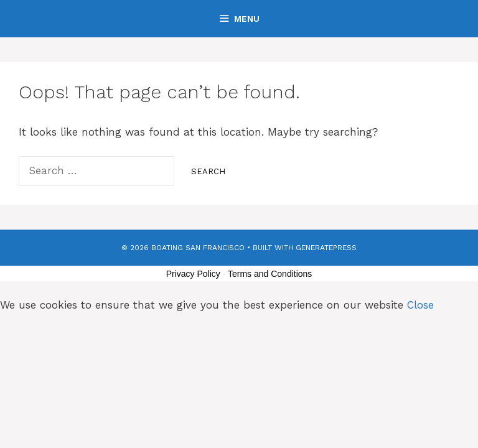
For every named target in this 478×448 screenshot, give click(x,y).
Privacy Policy (193, 274)
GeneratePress (326, 248)
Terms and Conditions (270, 274)
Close (420, 305)
